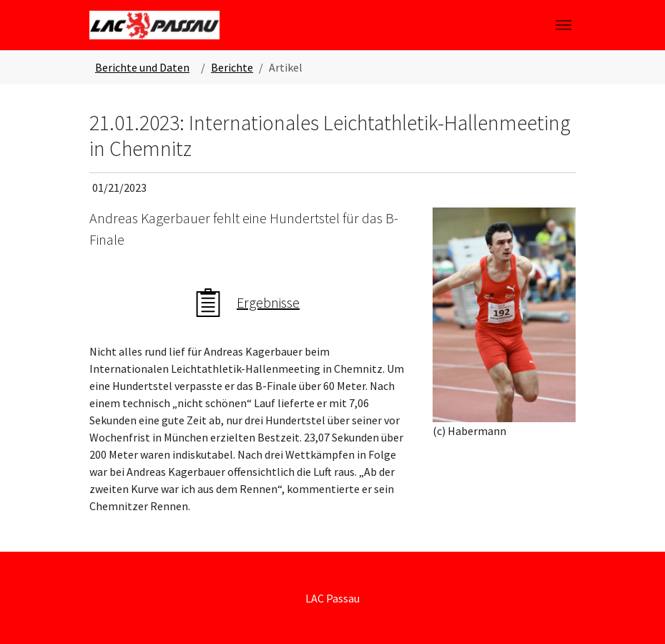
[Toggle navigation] (563, 25)
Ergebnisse (268, 302)
